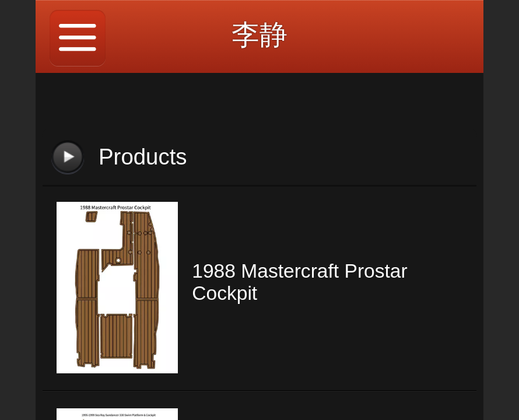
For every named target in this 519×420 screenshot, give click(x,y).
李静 (259, 35)
